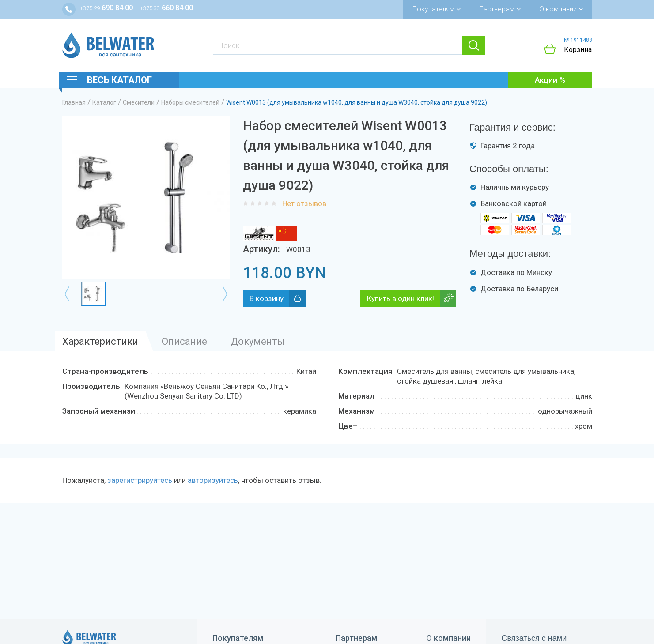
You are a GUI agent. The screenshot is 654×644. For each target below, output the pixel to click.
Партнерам (500, 9)
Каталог (104, 102)
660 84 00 (166, 8)
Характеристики (100, 341)
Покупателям (437, 9)
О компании (561, 9)
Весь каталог (119, 80)
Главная (74, 102)
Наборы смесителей (190, 102)
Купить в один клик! (401, 298)
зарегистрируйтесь (140, 480)
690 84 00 (106, 8)
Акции (546, 80)
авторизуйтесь (213, 480)
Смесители (139, 102)
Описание (184, 341)
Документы (258, 341)
